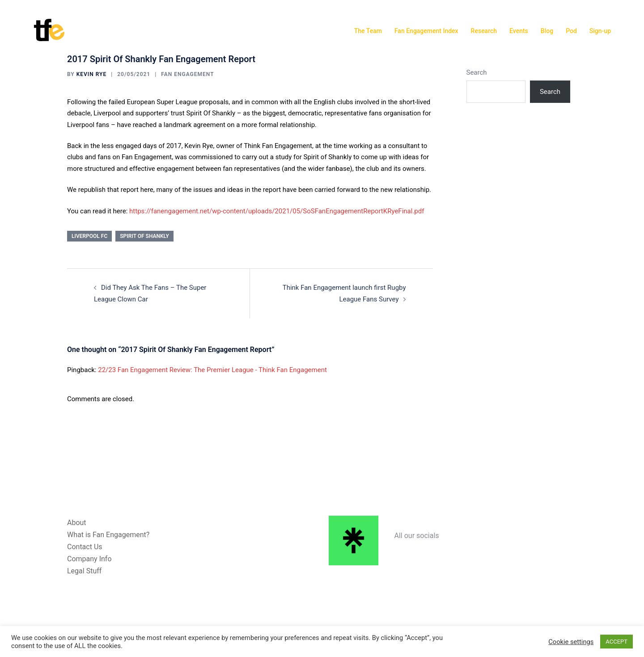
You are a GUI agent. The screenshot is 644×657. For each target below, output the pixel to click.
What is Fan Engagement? (108, 535)
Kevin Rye (92, 74)
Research (484, 31)
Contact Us (85, 547)
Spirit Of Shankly (144, 236)
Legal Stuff (84, 571)
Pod (571, 31)
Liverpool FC (89, 236)
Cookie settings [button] (571, 642)
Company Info (89, 559)
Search (477, 72)
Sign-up (600, 31)
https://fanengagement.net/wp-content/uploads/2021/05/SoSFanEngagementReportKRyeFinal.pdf (277, 211)
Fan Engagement (187, 74)
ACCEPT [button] (616, 642)
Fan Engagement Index (426, 31)
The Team (368, 31)
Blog (547, 31)
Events (519, 31)
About (77, 523)
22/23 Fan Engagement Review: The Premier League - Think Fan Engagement (212, 370)
